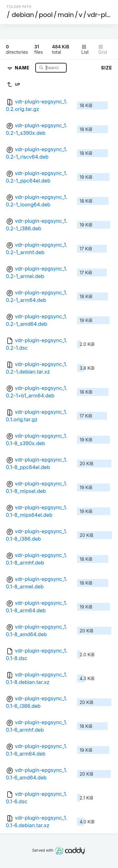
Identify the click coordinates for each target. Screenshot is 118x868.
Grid (103, 49)
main (66, 15)
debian (23, 15)
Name (23, 67)
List (85, 49)
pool (46, 15)
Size (107, 68)
